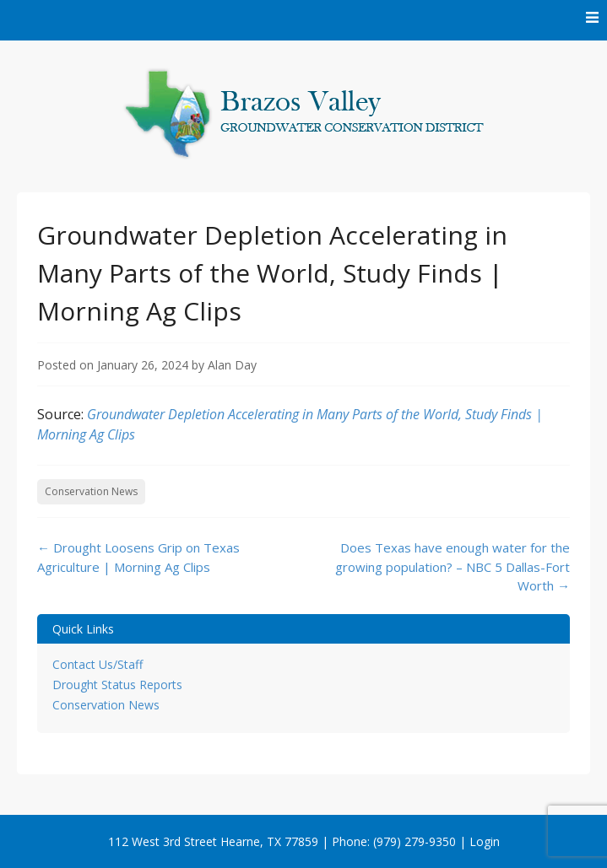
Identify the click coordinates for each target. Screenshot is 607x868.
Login (485, 841)
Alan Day (232, 365)
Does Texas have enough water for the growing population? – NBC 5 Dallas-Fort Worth (453, 566)
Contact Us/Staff (98, 664)
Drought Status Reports (117, 685)
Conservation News (91, 491)
